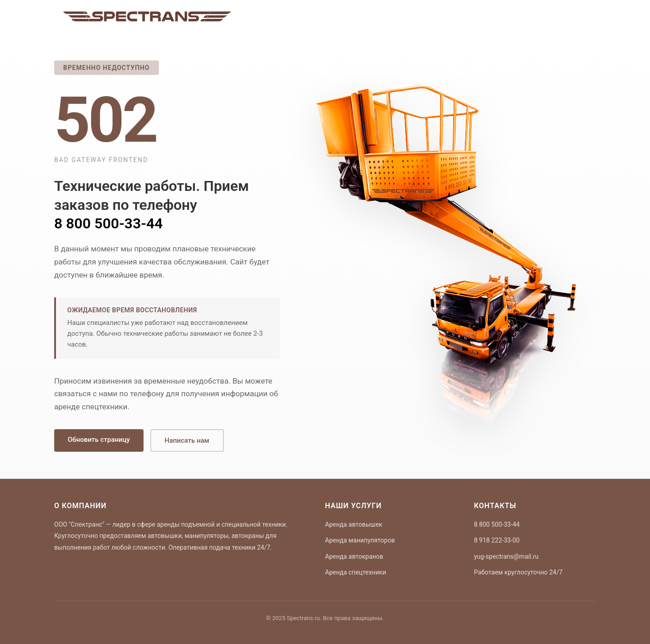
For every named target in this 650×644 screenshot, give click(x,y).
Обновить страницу (99, 440)
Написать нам (187, 440)
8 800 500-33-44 (108, 223)
